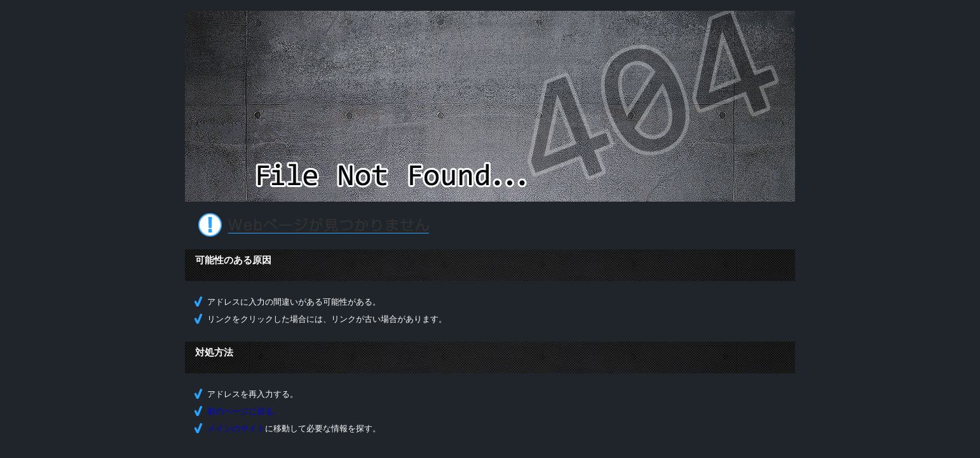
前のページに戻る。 (244, 411)
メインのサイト (236, 428)
